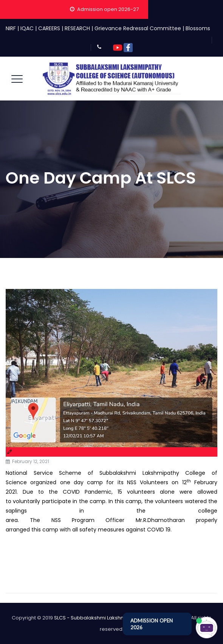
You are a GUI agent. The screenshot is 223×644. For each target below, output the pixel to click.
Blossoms (198, 28)
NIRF (11, 28)
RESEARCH (77, 28)
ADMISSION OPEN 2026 (152, 624)
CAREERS (49, 28)
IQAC (27, 28)
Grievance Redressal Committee (138, 28)
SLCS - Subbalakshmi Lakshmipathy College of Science (121, 618)
